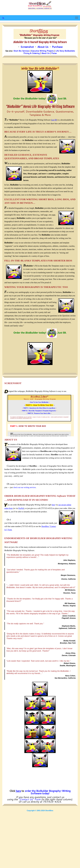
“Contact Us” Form (30, 799)
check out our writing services (25, 487)
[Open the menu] (77, 18)
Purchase (57, 47)
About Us (43, 47)
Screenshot (27, 47)
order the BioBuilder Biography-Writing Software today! (48, 792)
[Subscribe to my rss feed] (4, 18)
